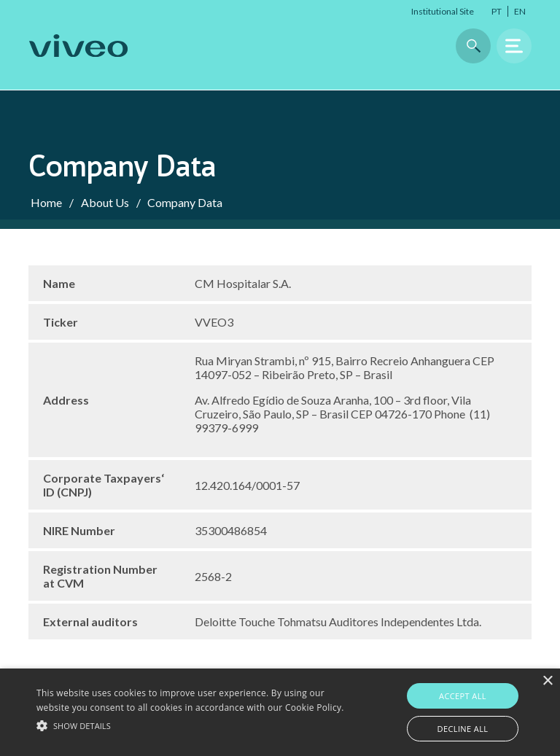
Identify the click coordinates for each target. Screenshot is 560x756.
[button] (195, 725)
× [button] (547, 681)
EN (520, 11)
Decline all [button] (463, 729)
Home (46, 202)
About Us (105, 202)
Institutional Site (443, 11)
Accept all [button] (463, 696)
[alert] (280, 712)
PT (497, 11)
